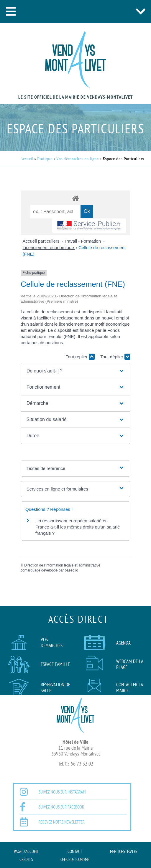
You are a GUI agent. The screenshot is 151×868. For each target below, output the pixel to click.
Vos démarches (52, 642)
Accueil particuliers (42, 241)
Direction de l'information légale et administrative (62, 565)
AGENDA (123, 643)
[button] (11, 11)
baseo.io (71, 570)
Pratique (45, 159)
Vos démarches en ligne (78, 159)
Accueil (27, 159)
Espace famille (55, 664)
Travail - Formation (83, 241)
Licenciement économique (49, 247)
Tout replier (80, 357)
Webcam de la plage (130, 664)
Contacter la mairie (129, 688)
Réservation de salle (55, 688)
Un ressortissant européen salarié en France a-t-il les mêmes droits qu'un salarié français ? (78, 527)
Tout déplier (115, 357)
